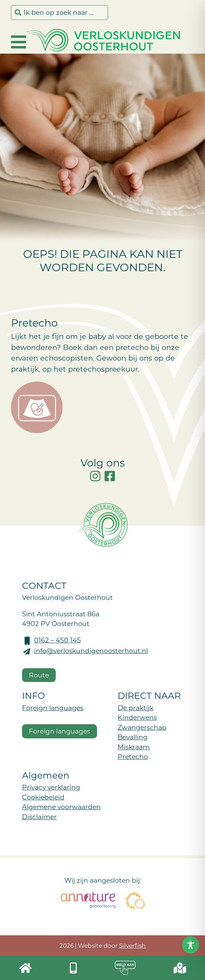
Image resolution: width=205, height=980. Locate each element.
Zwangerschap (142, 727)
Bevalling (133, 737)
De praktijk (136, 708)
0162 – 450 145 (57, 640)
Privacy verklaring (51, 787)
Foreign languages (53, 708)
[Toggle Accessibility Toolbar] (191, 945)
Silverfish (132, 945)
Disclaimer (39, 817)
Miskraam (134, 747)
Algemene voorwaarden (61, 807)
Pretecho (133, 756)
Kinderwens (137, 717)
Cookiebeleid (43, 797)
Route (39, 675)
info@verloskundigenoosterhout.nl (91, 651)
